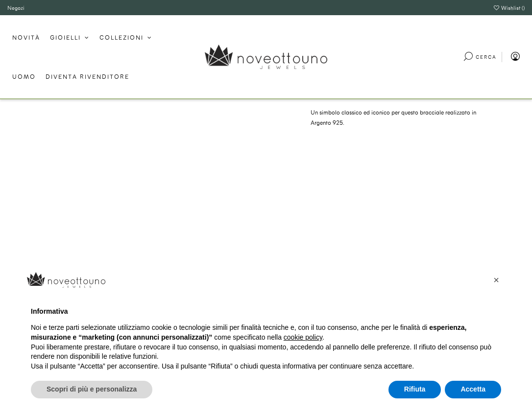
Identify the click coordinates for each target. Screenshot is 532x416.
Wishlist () (509, 8)
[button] (496, 280)
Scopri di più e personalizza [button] (92, 389)
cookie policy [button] (303, 337)
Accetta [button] (473, 389)
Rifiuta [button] (415, 389)
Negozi (16, 8)
